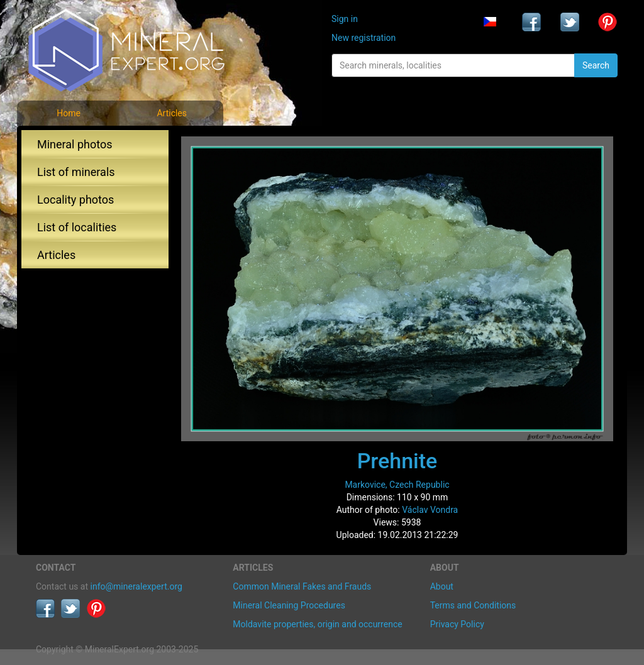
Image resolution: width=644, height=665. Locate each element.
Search (596, 65)
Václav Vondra (430, 510)
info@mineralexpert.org (136, 586)
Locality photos (75, 200)
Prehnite (397, 461)
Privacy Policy (457, 624)
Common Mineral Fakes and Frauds (302, 586)
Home (69, 113)
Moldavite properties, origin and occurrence (317, 624)
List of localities (77, 227)
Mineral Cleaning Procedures (289, 605)
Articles (172, 113)
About (442, 586)
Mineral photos (75, 144)
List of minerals (76, 172)
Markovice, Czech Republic (397, 485)
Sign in (345, 19)
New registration (364, 38)
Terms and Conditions (473, 605)
